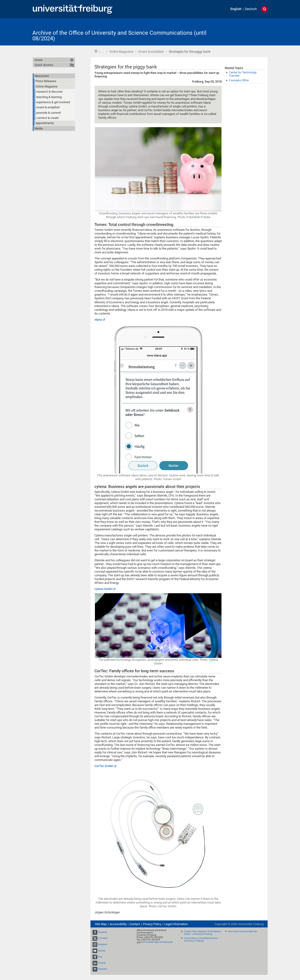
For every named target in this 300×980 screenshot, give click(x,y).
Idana (98, 320)
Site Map (101, 924)
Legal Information (176, 924)
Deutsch (251, 9)
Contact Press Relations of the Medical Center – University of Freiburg (202, 933)
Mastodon (103, 969)
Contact (135, 924)
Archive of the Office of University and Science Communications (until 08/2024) (119, 36)
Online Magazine (121, 52)
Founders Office (239, 80)
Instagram (103, 945)
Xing (100, 957)
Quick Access (44, 65)
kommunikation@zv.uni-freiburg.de (157, 942)
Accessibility (118, 924)
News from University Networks (243, 931)
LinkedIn (102, 963)
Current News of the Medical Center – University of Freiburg (202, 940)
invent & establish (151, 52)
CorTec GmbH (104, 766)
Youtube (102, 951)
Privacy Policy (152, 924)
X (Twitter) (103, 938)
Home (96, 51)
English (236, 9)
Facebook (102, 932)
